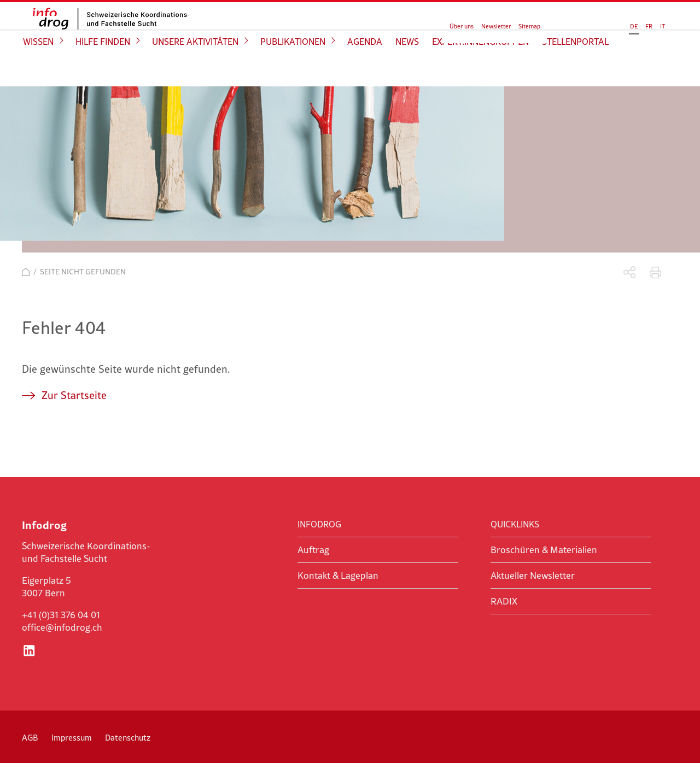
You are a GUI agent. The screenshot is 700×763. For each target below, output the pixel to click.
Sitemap (529, 23)
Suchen (649, 22)
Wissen (38, 69)
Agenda (365, 69)
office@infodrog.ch (62, 627)
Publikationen (293, 69)
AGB (30, 738)
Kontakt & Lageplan (338, 576)
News (407, 69)
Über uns (462, 23)
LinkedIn (29, 650)
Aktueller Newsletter (533, 576)
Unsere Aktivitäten (195, 69)
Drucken (655, 272)
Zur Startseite (74, 395)
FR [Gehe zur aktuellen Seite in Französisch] (606, 23)
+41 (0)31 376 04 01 (61, 615)
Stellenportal (575, 69)
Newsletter (496, 23)
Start (26, 272)
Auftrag (313, 550)
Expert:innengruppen (480, 69)
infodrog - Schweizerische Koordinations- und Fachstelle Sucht (104, 31)
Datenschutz (128, 738)
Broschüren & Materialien (544, 550)
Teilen (630, 272)
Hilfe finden (103, 69)
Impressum (72, 738)
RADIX (504, 601)
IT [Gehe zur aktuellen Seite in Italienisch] (619, 23)
